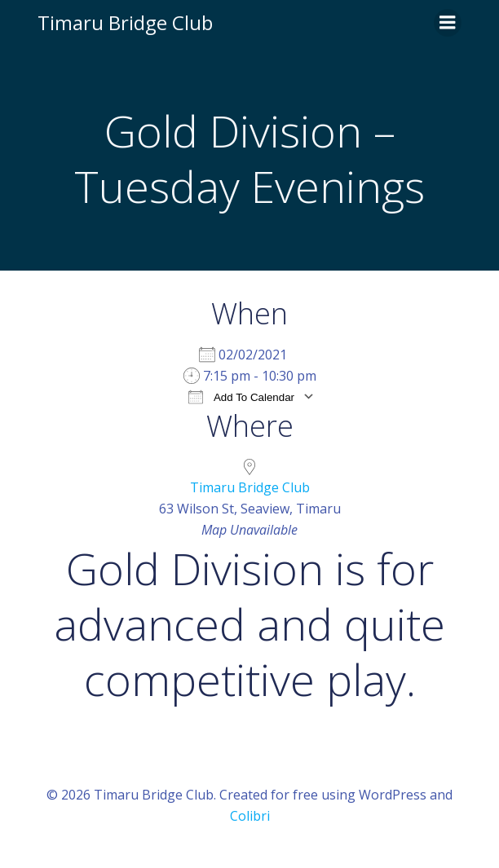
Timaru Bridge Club (250, 487)
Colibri (250, 816)
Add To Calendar (241, 397)
